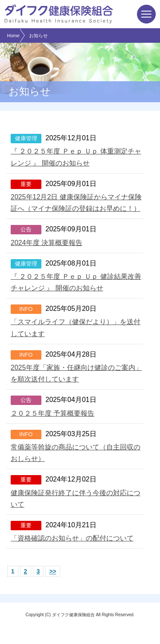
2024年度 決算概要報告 (47, 243)
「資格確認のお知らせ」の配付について (72, 538)
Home (13, 35)
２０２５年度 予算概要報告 (52, 413)
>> (52, 571)
